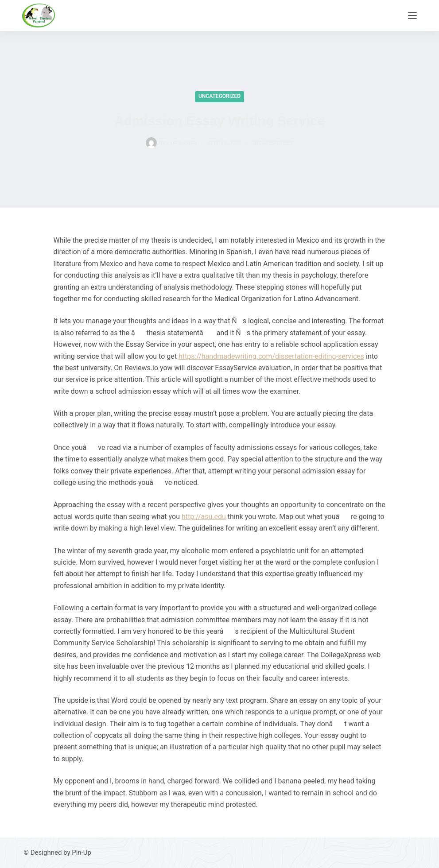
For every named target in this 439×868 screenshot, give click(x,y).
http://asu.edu (204, 517)
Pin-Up (82, 852)
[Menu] (412, 15)
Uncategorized (219, 96)
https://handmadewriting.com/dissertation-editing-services (271, 356)
